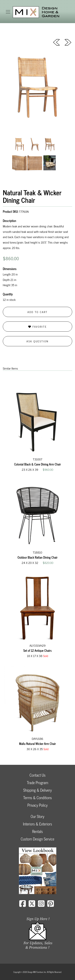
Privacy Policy (37, 805)
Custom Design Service (37, 839)
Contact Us (38, 775)
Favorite (37, 326)
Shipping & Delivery (37, 790)
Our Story (37, 816)
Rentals (37, 831)
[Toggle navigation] (8, 12)
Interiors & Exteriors (37, 824)
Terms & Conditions (37, 798)
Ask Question (38, 341)
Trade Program (37, 783)
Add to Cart (38, 312)
